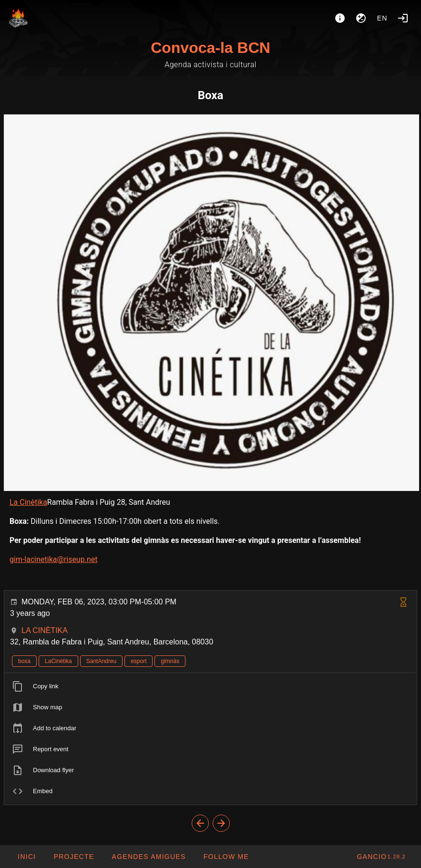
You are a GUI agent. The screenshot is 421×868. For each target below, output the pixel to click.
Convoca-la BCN (210, 48)
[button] (148, 857)
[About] (340, 18)
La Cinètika (28, 502)
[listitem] (210, 686)
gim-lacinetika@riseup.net (53, 559)
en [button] (382, 18)
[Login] (403, 18)
